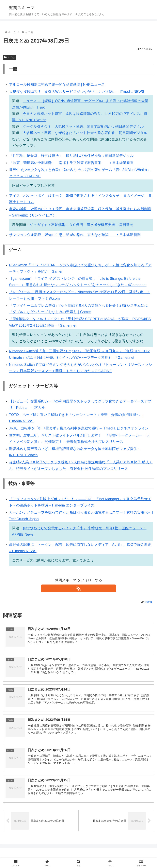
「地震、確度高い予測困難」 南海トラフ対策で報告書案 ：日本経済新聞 (71, 163)
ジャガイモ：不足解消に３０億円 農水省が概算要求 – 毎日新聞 (82, 225)
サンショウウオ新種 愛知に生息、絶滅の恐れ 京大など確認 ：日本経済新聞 (75, 235)
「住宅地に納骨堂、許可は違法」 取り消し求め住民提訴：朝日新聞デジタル (71, 156)
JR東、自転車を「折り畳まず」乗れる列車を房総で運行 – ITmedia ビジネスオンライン (79, 428)
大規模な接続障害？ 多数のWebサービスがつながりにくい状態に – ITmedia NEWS (77, 92)
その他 (9, 57)
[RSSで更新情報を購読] (79, 588)
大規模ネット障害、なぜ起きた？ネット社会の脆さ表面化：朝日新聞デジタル (85, 133)
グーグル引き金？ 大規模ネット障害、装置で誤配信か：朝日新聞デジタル (83, 126)
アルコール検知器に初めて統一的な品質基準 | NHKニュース (57, 85)
